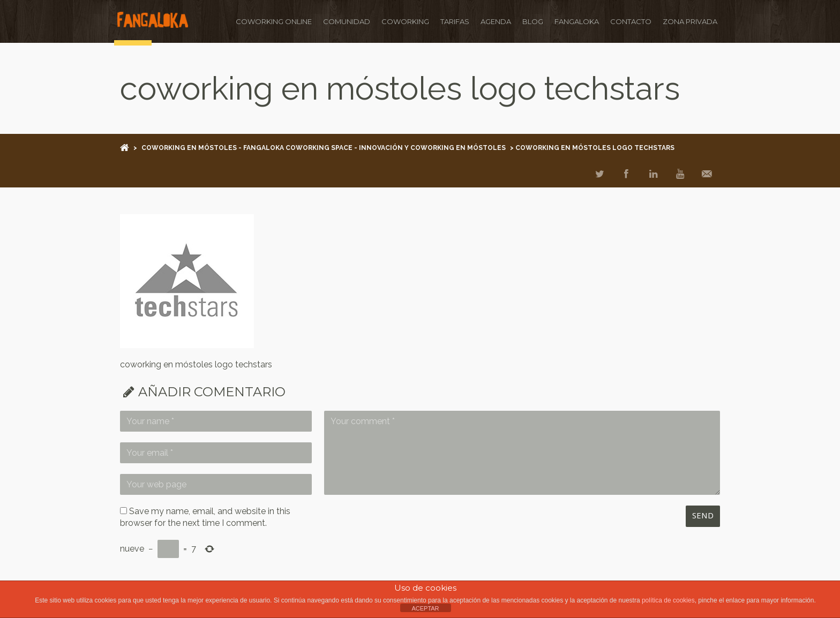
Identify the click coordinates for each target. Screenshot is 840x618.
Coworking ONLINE (271, 21)
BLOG (530, 21)
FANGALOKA (574, 21)
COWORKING (403, 21)
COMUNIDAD (344, 21)
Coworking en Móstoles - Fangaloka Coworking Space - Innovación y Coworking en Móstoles (324, 148)
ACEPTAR (425, 608)
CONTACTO (628, 21)
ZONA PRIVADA (687, 21)
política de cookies (668, 600)
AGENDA (493, 21)
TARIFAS (452, 21)
